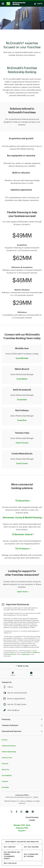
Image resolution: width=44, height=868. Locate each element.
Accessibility (7, 774)
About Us (5, 768)
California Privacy (9, 745)
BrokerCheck (12, 653)
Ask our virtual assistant (16, 692)
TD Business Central (22, 533)
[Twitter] (11, 811)
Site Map (5, 786)
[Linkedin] (33, 811)
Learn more (22, 590)
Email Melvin (22, 378)
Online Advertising (9, 750)
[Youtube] (27, 811)
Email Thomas (22, 442)
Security (5, 762)
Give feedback (12, 709)
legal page (25, 653)
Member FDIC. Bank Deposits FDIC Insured (22, 827)
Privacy (5, 739)
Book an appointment (15, 697)
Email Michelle (22, 357)
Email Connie (22, 462)
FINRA (35, 651)
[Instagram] (21, 811)
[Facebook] (16, 811)
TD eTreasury (22, 547)
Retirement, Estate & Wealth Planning (22, 516)
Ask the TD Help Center (15, 703)
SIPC (29, 651)
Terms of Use (7, 756)
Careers (5, 780)
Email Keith (22, 399)
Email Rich (22, 419)
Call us (9, 686)
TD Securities (22, 499)
